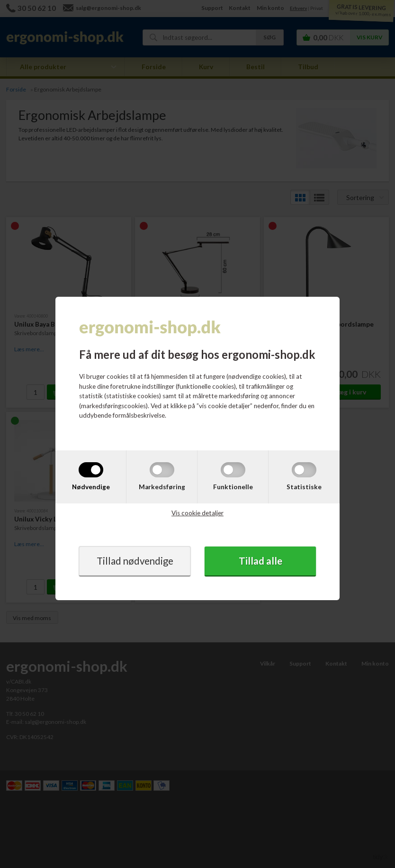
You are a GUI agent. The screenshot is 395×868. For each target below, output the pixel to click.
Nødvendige (91, 487)
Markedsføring (162, 487)
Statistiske (304, 487)
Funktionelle (233, 487)
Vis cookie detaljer (197, 513)
